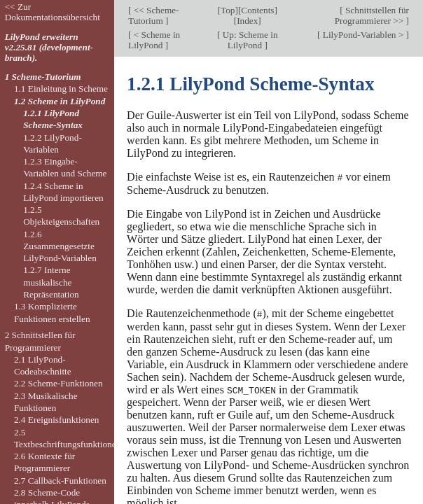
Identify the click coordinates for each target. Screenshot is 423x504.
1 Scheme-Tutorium (43, 77)
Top (228, 10)
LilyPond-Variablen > (363, 35)
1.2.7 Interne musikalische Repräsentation (51, 282)
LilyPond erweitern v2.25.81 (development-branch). (49, 47)
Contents (257, 10)
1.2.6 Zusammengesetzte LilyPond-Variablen (60, 246)
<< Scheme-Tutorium (153, 15)
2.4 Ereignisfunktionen (57, 420)
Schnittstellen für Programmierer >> (372, 15)
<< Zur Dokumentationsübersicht (53, 12)
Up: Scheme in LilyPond (249, 40)
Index (247, 21)
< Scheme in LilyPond (154, 40)
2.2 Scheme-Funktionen (58, 383)
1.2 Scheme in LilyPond (60, 101)
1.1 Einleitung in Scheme (61, 89)
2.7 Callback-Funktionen (60, 481)
